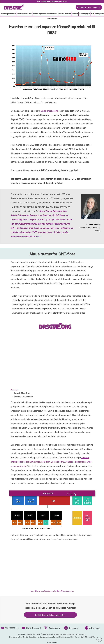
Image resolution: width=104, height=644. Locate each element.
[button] (75, 14)
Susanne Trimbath (93, 225)
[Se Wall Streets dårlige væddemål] (50, 615)
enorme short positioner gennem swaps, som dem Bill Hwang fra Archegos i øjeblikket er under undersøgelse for (51, 462)
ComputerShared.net (22, 393)
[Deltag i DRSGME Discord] (89, 7)
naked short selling (50, 111)
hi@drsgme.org (12, 628)
